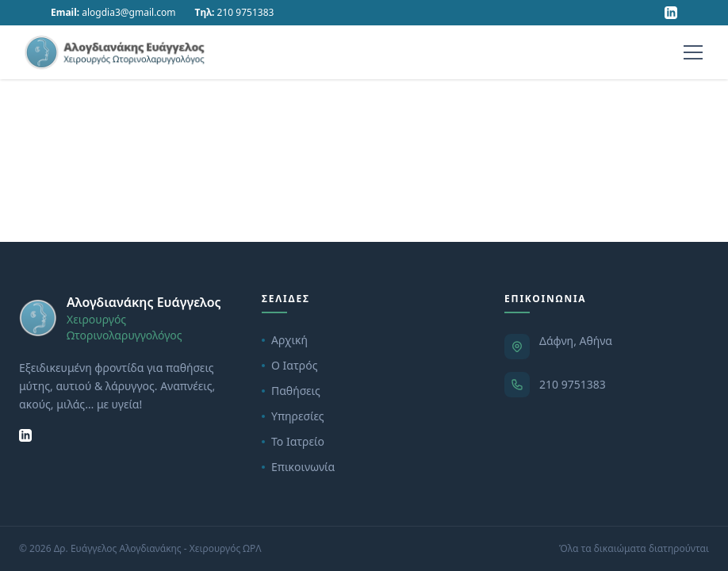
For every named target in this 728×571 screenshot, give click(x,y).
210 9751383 (573, 384)
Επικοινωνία (298, 467)
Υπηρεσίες (293, 416)
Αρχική (285, 340)
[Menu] (693, 52)
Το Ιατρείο (293, 441)
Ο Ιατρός (289, 365)
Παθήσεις (291, 391)
